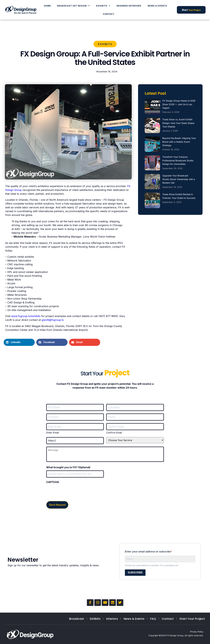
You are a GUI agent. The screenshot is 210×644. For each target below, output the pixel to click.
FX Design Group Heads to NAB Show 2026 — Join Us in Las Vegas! (179, 104)
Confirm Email (114, 433)
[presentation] (70, 491)
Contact (109, 14)
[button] (19, 342)
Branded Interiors (129, 6)
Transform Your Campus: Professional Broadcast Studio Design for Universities (178, 160)
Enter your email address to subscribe (148, 551)
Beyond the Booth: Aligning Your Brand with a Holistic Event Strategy (179, 142)
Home (47, 6)
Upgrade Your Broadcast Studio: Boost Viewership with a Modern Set (179, 179)
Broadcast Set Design (73, 6)
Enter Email (53, 433)
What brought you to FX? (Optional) (68, 467)
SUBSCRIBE (135, 572)
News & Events (157, 6)
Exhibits (103, 6)
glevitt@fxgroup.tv (53, 320)
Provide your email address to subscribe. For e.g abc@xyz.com (152, 565)
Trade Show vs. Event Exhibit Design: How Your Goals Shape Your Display (178, 123)
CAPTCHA (53, 482)
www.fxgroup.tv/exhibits (26, 316)
